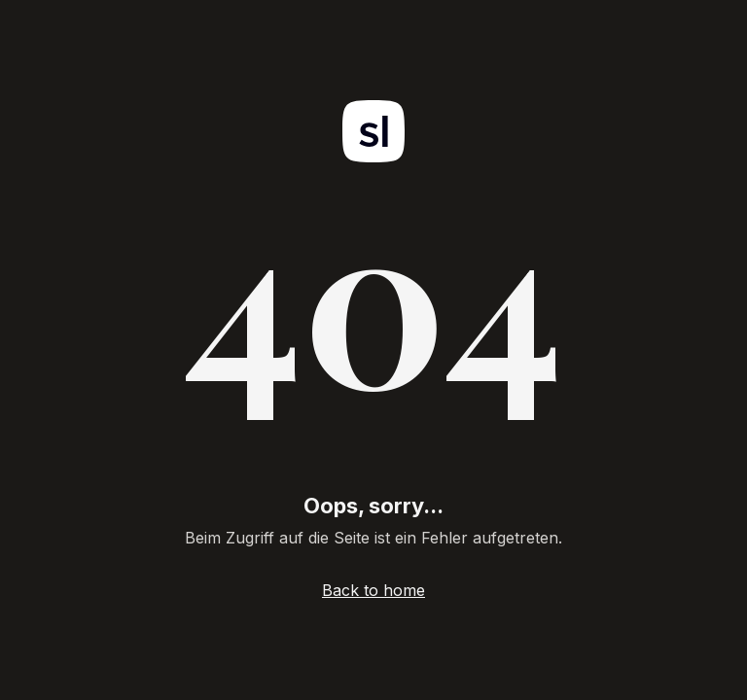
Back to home (373, 590)
